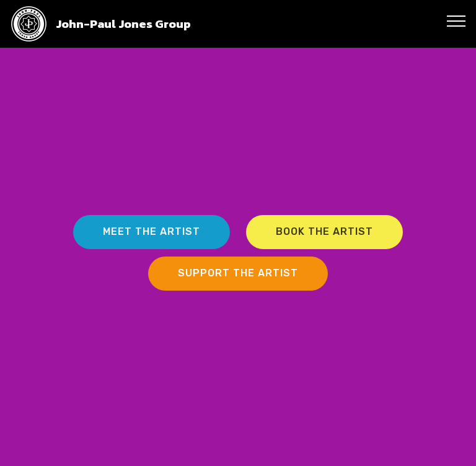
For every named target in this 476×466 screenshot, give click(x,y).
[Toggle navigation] (456, 20)
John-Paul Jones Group (123, 24)
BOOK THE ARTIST (324, 231)
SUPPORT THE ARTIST (238, 273)
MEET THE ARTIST (152, 231)
